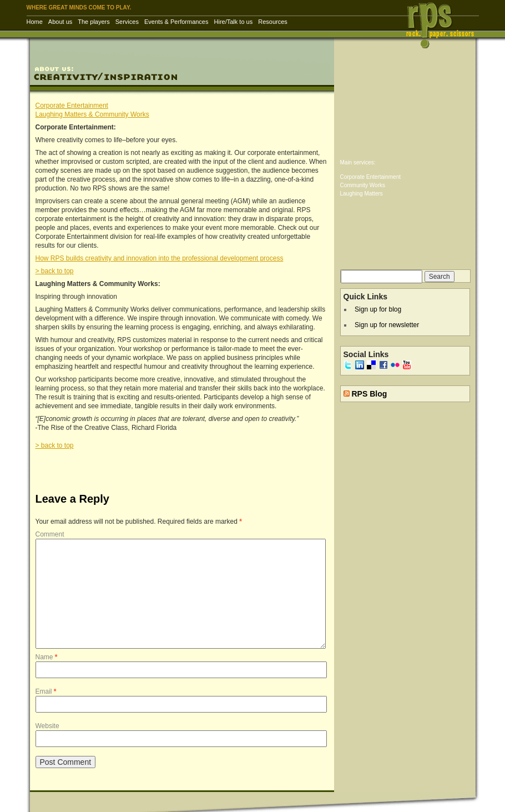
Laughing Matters (362, 194)
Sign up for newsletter (387, 325)
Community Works (363, 185)
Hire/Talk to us (234, 22)
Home (35, 22)
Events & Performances (176, 22)
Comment (50, 534)
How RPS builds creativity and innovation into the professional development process (160, 258)
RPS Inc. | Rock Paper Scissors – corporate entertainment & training (444, 25)
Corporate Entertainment (72, 106)
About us (60, 22)
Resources (273, 22)
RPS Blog (369, 394)
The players (94, 22)
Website (47, 726)
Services (127, 22)
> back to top (55, 271)
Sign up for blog (378, 309)
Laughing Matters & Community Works (92, 114)
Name (47, 657)
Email (46, 691)
